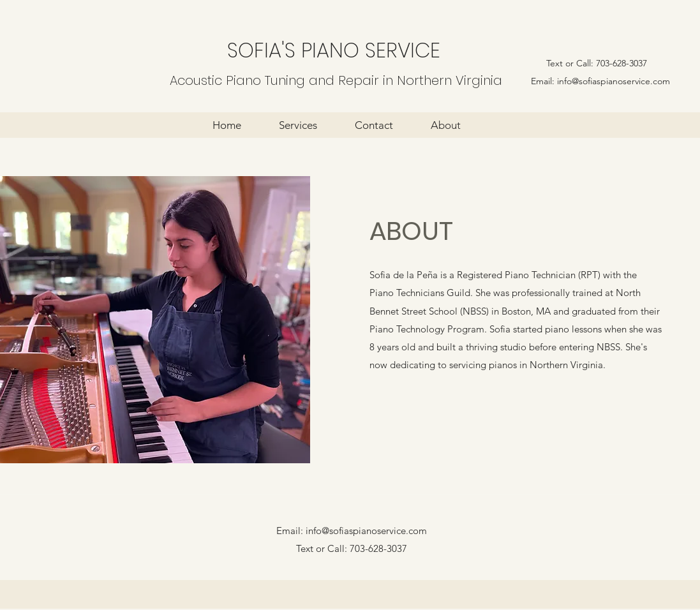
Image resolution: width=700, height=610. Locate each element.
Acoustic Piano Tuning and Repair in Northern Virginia (336, 80)
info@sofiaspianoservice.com (614, 81)
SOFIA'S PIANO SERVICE (334, 50)
